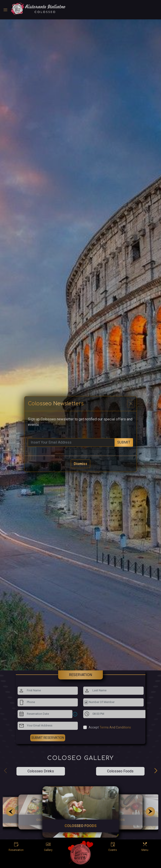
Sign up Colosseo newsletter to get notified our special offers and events (80, 422)
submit (124, 442)
